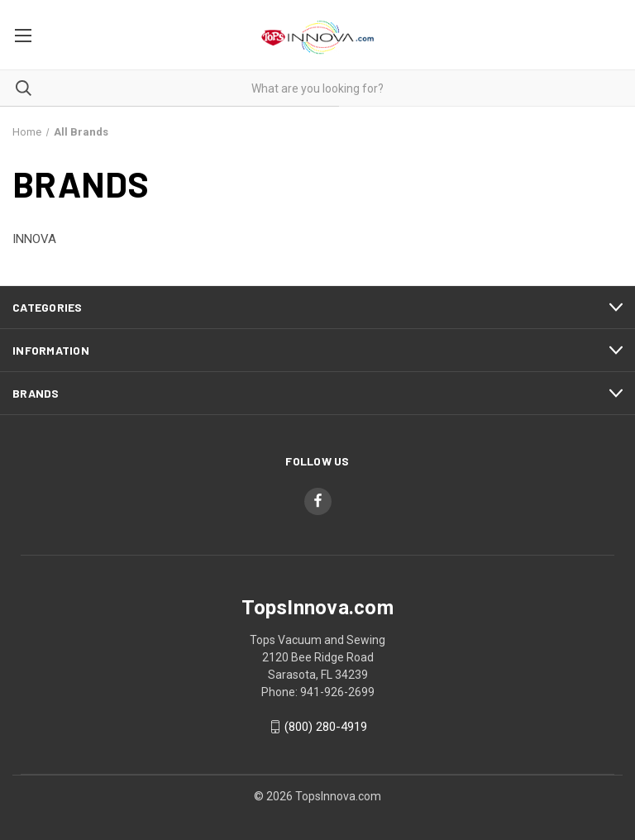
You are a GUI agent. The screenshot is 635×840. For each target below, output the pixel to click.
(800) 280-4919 (326, 727)
